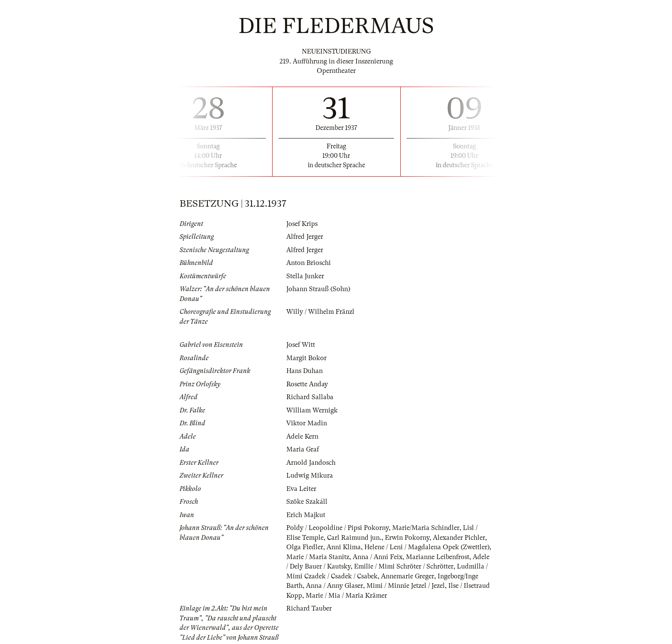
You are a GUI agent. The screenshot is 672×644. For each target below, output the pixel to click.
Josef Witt (301, 345)
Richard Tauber (309, 608)
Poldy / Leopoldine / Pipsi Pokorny (337, 528)
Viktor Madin (307, 423)
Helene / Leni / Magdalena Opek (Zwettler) (427, 547)
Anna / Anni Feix (378, 557)
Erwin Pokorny (407, 538)
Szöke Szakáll (307, 502)
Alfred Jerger (305, 237)
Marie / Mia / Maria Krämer (346, 596)
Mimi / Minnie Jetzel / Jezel (406, 586)
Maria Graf (303, 449)
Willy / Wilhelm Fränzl (320, 312)
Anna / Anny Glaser (334, 586)
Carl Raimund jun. (354, 538)
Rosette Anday (307, 384)
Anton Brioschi (309, 263)
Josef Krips (302, 224)
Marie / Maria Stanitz (318, 557)
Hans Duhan (304, 371)
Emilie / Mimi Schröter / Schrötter (404, 566)
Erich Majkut (306, 515)
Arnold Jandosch (311, 463)
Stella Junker (305, 276)
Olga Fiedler (305, 547)
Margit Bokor (306, 358)
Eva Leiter (301, 489)
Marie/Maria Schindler (426, 528)
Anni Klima (344, 547)
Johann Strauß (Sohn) (318, 289)
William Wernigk (312, 410)
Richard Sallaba (310, 397)
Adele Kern (302, 436)
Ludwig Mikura (310, 475)
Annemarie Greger (408, 576)
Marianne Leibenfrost (438, 557)
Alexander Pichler (459, 538)
